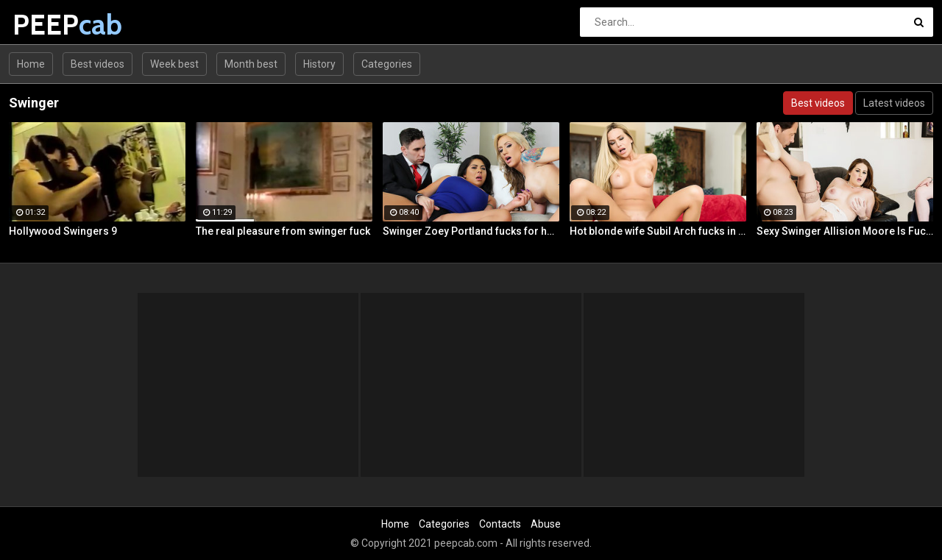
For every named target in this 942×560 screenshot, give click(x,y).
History (319, 64)
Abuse (546, 524)
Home (31, 64)
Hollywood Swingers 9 (63, 231)
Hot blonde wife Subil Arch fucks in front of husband (658, 231)
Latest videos (894, 103)
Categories (387, 64)
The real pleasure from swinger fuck (283, 231)
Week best (174, 64)
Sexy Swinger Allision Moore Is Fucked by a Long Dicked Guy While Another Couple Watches (845, 231)
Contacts (500, 524)
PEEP (51, 25)
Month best (251, 64)
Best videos (98, 64)
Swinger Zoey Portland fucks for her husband (471, 231)
